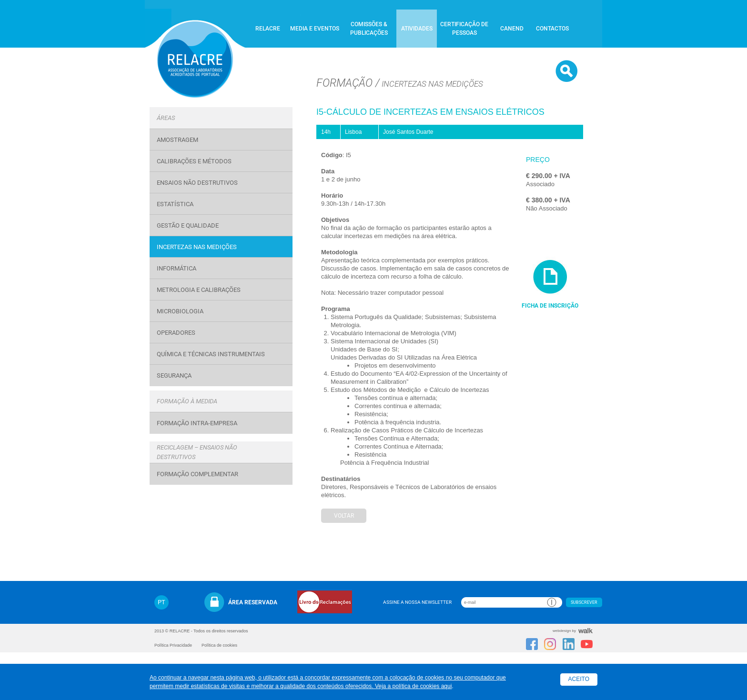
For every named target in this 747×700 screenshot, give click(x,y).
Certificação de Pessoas (464, 29)
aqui (447, 686)
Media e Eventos (315, 29)
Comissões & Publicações (369, 29)
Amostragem (177, 140)
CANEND (512, 29)
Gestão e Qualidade (188, 225)
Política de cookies (219, 645)
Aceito (579, 679)
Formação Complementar (197, 474)
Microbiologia (180, 311)
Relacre (268, 29)
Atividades (417, 29)
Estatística (175, 204)
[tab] (221, 118)
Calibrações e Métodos (194, 161)
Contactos (552, 29)
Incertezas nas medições (197, 247)
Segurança (174, 375)
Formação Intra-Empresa (197, 423)
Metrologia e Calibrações (199, 290)
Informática (177, 268)
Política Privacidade (173, 645)
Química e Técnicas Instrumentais (211, 354)
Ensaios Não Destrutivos (197, 183)
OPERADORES (176, 333)
